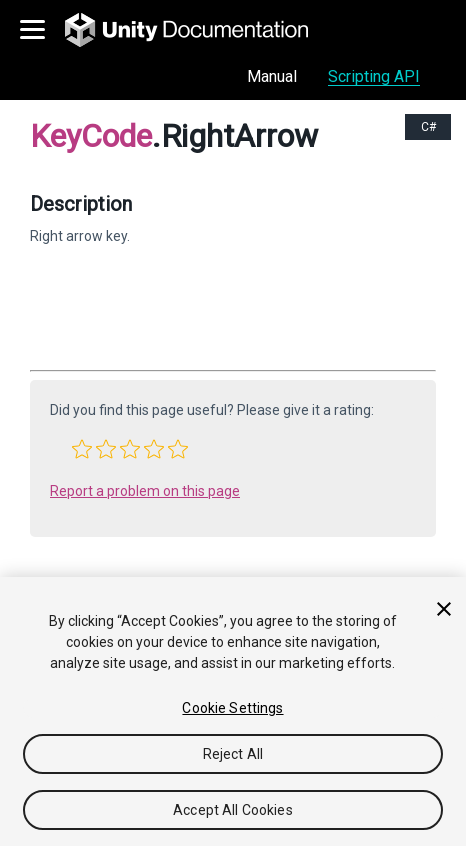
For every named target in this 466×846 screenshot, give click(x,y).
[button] (82, 449)
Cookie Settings (232, 708)
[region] (233, 711)
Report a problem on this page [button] (145, 491)
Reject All (233, 754)
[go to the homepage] (200, 30)
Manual (272, 76)
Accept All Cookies (233, 810)
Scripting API (374, 76)
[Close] (444, 609)
